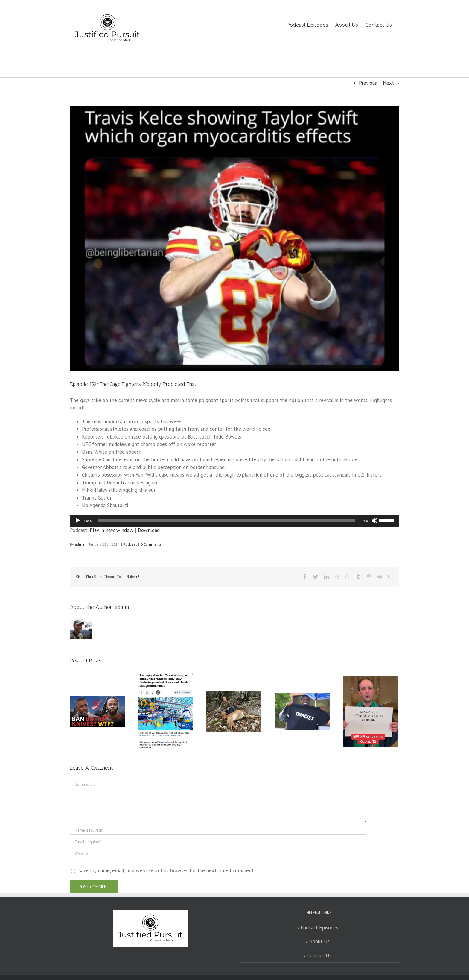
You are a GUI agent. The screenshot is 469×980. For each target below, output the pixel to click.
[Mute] (374, 521)
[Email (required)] (218, 842)
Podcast (130, 544)
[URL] (218, 854)
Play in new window (112, 530)
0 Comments (151, 544)
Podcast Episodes (319, 928)
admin (80, 544)
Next (388, 83)
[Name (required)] (218, 830)
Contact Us (319, 955)
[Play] (78, 521)
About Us (319, 941)
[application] (234, 521)
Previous (368, 83)
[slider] (226, 521)
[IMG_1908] (234, 239)
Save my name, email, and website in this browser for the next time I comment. (166, 870)
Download (149, 530)
